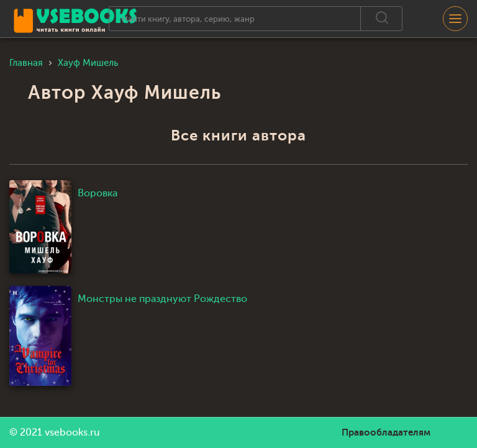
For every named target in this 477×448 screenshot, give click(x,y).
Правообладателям (386, 432)
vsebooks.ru (72, 432)
